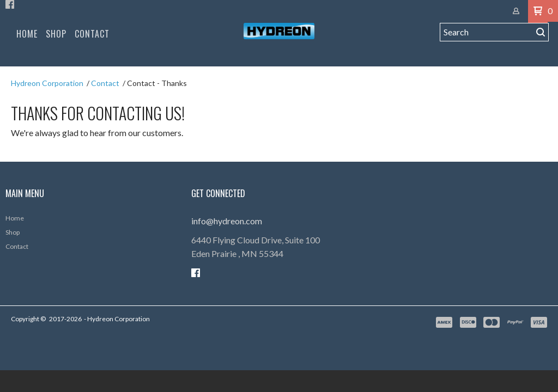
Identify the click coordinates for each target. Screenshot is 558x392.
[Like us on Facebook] (10, 11)
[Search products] (486, 44)
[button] (540, 44)
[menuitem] (27, 44)
